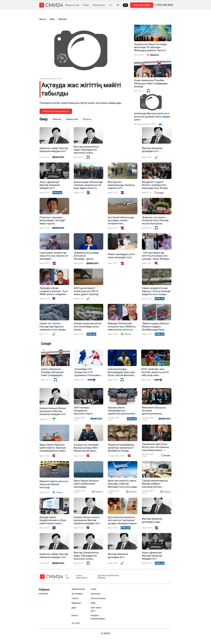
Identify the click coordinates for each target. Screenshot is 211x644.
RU (118, 5)
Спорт (86, 5)
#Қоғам (62, 19)
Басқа (75, 615)
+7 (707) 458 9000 (163, 5)
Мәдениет (76, 603)
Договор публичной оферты (107, 577)
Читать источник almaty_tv (56, 111)
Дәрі (74, 608)
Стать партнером (142, 5)
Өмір (52, 19)
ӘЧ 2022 (76, 623)
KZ (125, 5)
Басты (43, 19)
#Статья (87, 119)
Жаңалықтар (72, 5)
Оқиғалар (95, 594)
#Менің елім (72, 119)
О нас (68, 577)
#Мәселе (57, 119)
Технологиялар (98, 598)
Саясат (75, 598)
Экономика (99, 5)
